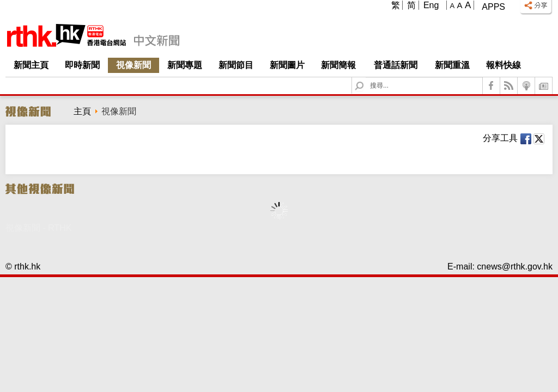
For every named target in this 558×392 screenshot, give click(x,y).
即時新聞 (82, 65)
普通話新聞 (396, 65)
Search (366, 78)
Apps (493, 7)
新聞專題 (185, 65)
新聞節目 (236, 65)
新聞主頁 (31, 65)
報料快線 (504, 65)
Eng (431, 5)
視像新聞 (134, 65)
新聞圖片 (287, 65)
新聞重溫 (452, 65)
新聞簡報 (338, 65)
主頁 (82, 111)
